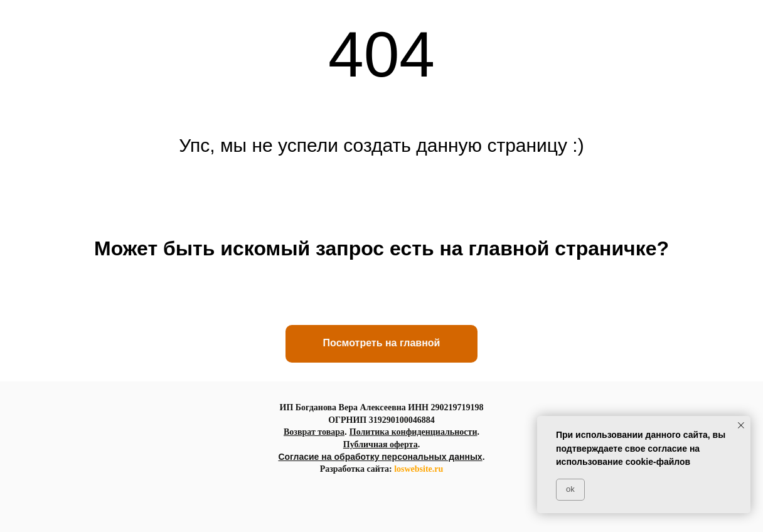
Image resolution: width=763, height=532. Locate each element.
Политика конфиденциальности (414, 432)
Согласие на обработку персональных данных (380, 457)
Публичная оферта (381, 444)
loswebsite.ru (419, 469)
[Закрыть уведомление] (741, 425)
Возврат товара (314, 432)
